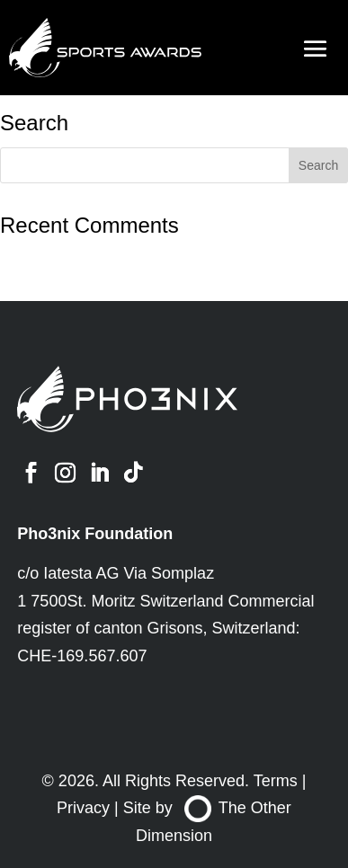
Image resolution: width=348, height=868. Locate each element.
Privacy (83, 808)
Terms (276, 781)
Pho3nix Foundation (95, 534)
